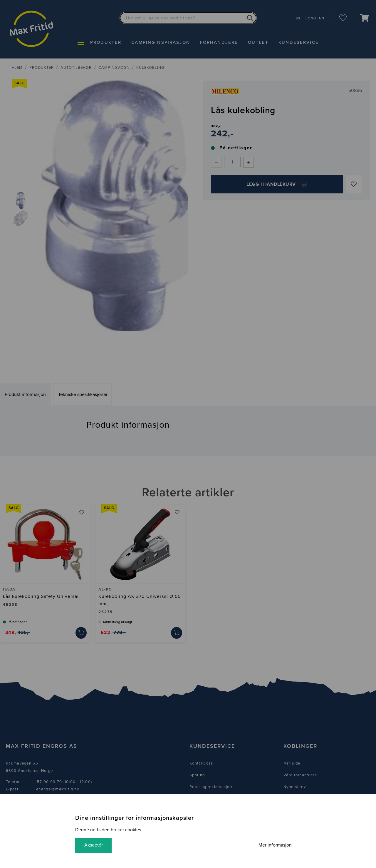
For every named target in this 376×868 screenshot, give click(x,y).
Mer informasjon (275, 845)
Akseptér (94, 845)
